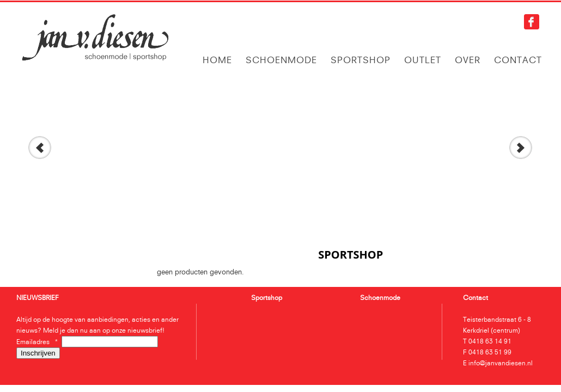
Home (217, 60)
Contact (518, 60)
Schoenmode (281, 60)
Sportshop (361, 60)
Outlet (423, 60)
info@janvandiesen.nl (501, 363)
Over (468, 60)
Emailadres (39, 342)
